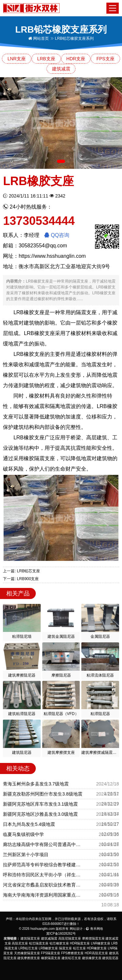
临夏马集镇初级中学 (23, 834)
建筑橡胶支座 (92, 958)
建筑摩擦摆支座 (29, 958)
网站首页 (39, 38)
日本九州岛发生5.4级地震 (29, 824)
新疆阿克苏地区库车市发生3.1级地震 (40, 804)
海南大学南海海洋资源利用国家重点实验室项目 (43, 895)
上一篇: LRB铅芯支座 (21, 571)
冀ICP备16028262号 (61, 934)
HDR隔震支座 (80, 943)
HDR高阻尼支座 (96, 953)
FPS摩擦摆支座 (72, 953)
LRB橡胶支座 (48, 948)
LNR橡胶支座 (101, 943)
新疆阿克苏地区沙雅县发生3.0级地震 (40, 814)
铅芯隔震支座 (39, 943)
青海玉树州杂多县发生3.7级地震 (36, 784)
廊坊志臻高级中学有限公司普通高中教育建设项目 (43, 844)
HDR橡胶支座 (97, 948)
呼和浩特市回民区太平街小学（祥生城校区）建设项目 (43, 875)
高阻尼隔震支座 (70, 938)
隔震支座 (65, 948)
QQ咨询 (57, 235)
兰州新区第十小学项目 (26, 855)
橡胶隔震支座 (51, 958)
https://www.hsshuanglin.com (52, 256)
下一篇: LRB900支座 (21, 579)
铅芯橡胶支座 (59, 943)
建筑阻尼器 (110, 958)
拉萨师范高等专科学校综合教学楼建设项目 (43, 865)
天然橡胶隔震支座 (27, 953)
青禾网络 (95, 929)
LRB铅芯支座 (28, 948)
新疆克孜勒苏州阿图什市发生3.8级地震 (42, 794)
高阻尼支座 (20, 943)
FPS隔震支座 (51, 953)
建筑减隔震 (49, 938)
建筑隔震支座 (30, 938)
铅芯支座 (79, 948)
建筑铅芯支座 (71, 958)
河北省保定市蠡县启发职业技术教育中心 (43, 885)
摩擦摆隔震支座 (93, 938)
